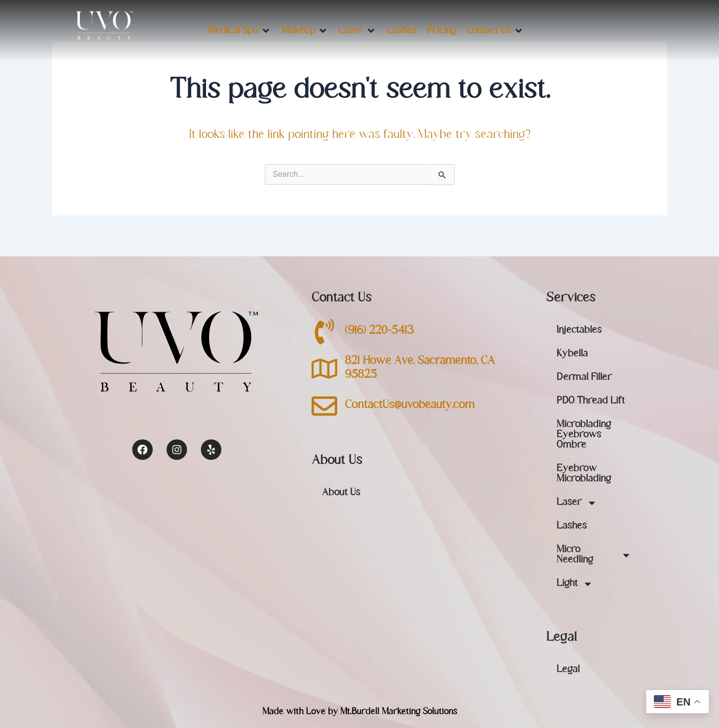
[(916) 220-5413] (324, 332)
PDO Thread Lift (591, 401)
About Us (341, 493)
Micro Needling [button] (594, 555)
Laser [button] (577, 503)
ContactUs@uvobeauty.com (410, 406)
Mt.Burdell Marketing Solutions (399, 712)
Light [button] (575, 584)
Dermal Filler (584, 378)
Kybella (572, 354)
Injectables (579, 330)
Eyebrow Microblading (584, 474)
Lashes (572, 526)
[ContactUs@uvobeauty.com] (324, 406)
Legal (568, 670)
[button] (239, 31)
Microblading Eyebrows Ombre (584, 435)
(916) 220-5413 (379, 331)
